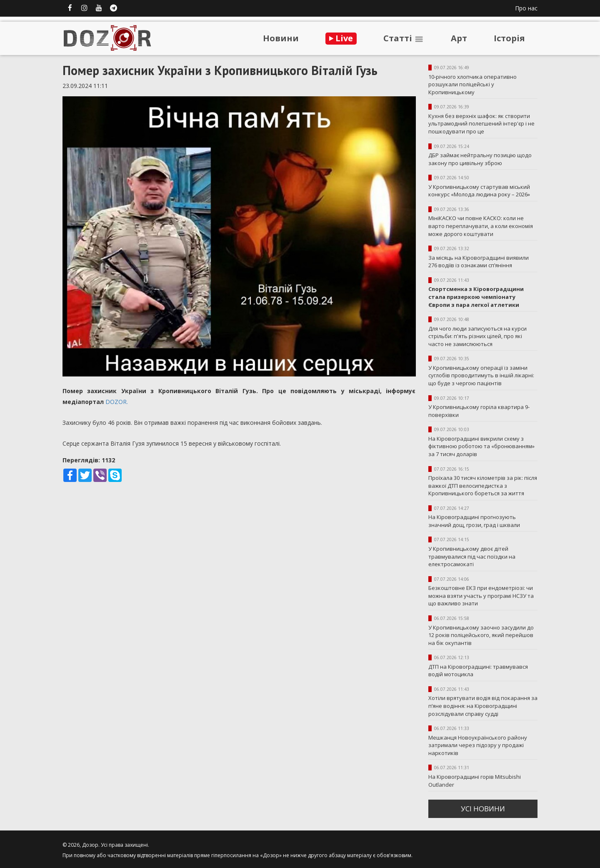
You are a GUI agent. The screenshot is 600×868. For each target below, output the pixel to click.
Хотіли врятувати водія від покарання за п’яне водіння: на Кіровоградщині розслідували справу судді (483, 706)
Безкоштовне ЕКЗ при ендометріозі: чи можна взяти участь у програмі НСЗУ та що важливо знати (481, 596)
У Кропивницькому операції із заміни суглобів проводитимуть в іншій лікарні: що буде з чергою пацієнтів (481, 375)
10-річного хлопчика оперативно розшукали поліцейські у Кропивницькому (472, 84)
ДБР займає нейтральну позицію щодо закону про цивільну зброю (480, 159)
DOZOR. (117, 402)
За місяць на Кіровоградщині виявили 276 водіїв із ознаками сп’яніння (479, 262)
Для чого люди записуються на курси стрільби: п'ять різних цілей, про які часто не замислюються (477, 336)
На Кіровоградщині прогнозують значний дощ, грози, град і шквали (474, 521)
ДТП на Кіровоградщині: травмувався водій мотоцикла (478, 671)
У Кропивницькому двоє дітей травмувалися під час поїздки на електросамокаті (472, 556)
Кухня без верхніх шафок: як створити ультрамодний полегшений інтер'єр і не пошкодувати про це (481, 124)
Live (341, 38)
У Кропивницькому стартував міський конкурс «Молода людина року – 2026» (479, 191)
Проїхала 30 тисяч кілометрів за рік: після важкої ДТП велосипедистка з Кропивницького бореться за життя (483, 485)
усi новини (483, 809)
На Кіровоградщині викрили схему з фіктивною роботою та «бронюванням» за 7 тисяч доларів (481, 446)
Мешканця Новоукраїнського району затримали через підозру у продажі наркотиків (478, 745)
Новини (281, 38)
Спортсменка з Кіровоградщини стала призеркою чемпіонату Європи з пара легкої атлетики (476, 297)
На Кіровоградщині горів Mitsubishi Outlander (475, 781)
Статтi (404, 38)
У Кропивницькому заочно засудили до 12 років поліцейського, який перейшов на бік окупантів (481, 635)
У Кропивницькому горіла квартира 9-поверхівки (479, 411)
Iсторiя (509, 38)
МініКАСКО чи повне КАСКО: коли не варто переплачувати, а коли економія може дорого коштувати (481, 226)
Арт (459, 38)
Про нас (526, 8)
